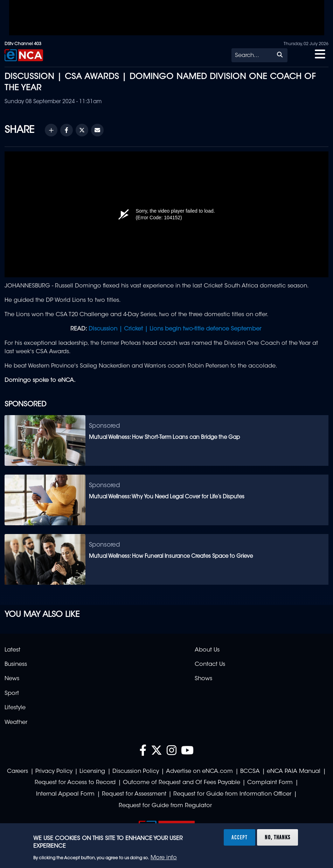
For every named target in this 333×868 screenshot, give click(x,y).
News (12, 679)
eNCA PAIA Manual (294, 771)
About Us (207, 650)
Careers (18, 771)
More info (164, 858)
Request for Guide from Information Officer (232, 794)
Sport (12, 693)
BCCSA (250, 771)
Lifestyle (15, 708)
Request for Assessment (134, 794)
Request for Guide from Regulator (165, 806)
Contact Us (210, 664)
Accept (240, 837)
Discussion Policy (136, 771)
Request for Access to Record (75, 783)
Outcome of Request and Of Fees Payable (182, 783)
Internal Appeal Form (65, 794)
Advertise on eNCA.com (199, 771)
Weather (16, 723)
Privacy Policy (54, 771)
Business (16, 664)
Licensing (92, 771)
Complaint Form (270, 783)
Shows (203, 679)
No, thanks (277, 837)
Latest (12, 650)
